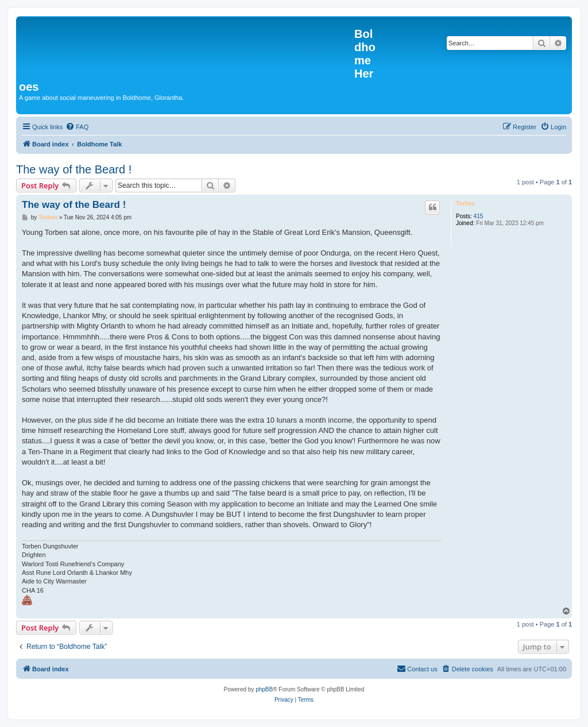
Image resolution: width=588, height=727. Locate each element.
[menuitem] (77, 127)
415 (479, 216)
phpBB (264, 689)
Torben (465, 204)
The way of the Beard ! (74, 169)
